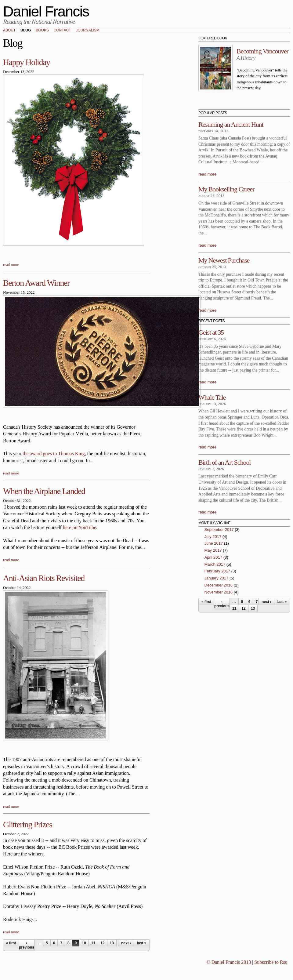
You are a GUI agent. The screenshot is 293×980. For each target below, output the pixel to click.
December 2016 (219, 585)
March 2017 (215, 564)
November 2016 (219, 592)
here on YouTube (80, 527)
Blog (26, 31)
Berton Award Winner (36, 283)
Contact (62, 31)
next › (126, 943)
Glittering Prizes (28, 824)
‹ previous (27, 945)
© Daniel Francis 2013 (229, 962)
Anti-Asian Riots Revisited (44, 578)
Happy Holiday (27, 62)
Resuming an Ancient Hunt (231, 124)
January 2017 (217, 578)
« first (11, 943)
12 (102, 943)
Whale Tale (212, 397)
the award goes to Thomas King (54, 454)
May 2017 (213, 550)
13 (112, 943)
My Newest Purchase (224, 260)
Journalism (87, 31)
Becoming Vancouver (262, 51)
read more (11, 265)
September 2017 (219, 530)
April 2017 (213, 557)
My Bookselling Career (226, 189)
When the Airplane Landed (44, 491)
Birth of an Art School (224, 462)
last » (142, 943)
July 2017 (213, 537)
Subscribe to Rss (271, 962)
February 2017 (217, 571)
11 (93, 943)
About (9, 31)
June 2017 (214, 543)
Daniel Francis (46, 11)
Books (42, 31)
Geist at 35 (211, 332)
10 (84, 943)
